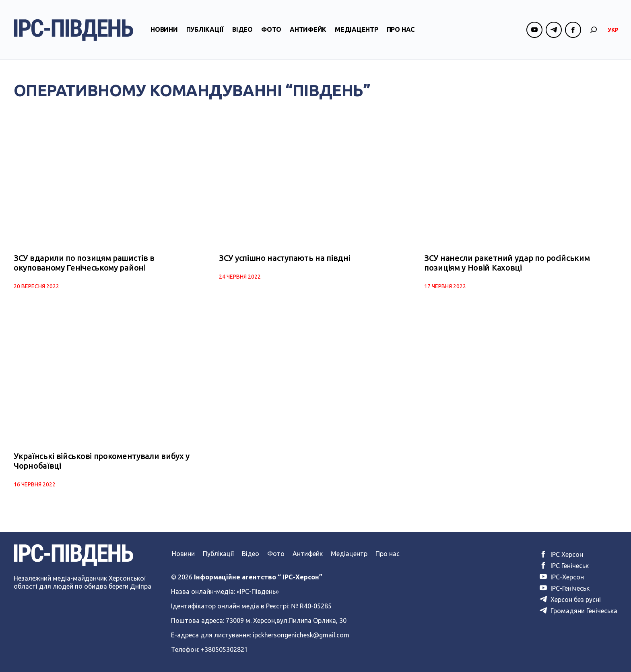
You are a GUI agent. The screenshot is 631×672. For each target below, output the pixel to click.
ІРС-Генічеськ (565, 588)
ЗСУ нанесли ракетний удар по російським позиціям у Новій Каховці (507, 263)
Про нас (401, 29)
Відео (242, 29)
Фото (271, 29)
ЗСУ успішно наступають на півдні (285, 258)
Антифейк (308, 29)
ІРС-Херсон (562, 577)
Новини (164, 29)
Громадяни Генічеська (578, 611)
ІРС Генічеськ (564, 566)
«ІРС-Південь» (258, 591)
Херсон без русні (570, 600)
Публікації (205, 29)
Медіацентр (357, 29)
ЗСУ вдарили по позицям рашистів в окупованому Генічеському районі (84, 263)
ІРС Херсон (561, 554)
